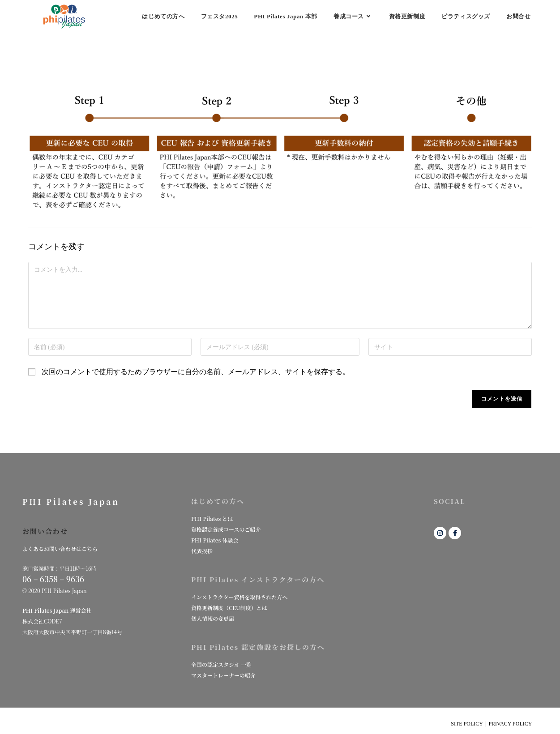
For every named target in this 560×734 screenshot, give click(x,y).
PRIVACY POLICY (510, 724)
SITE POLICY (467, 724)
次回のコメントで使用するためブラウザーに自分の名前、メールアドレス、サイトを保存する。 (196, 372)
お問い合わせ (45, 531)
